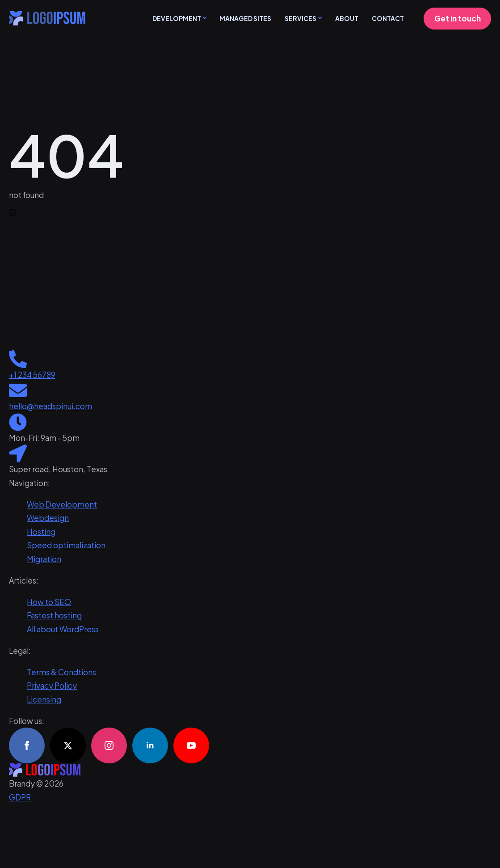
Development (177, 18)
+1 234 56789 (32, 375)
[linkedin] (150, 745)
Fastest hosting (54, 615)
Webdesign (48, 518)
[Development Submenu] (204, 18)
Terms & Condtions (61, 672)
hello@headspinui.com (50, 406)
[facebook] (27, 745)
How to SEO (49, 602)
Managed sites (245, 18)
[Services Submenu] (319, 18)
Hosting (41, 532)
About (347, 18)
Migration (44, 559)
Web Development (62, 504)
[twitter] (68, 745)
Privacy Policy (52, 686)
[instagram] (109, 745)
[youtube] (191, 745)
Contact (388, 18)
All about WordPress (63, 629)
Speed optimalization (66, 545)
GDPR (20, 797)
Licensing (44, 699)
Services (300, 18)
